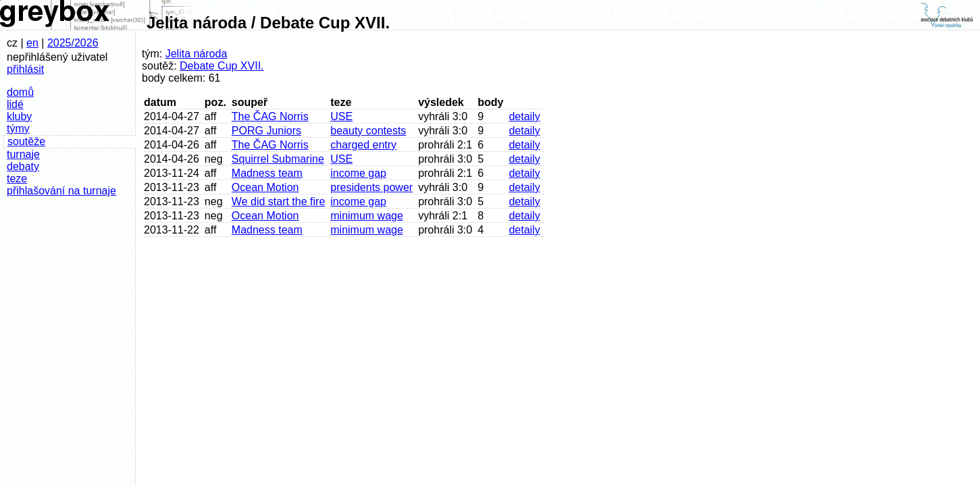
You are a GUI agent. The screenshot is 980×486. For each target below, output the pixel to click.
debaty (23, 166)
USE (341, 116)
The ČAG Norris (270, 116)
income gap (358, 173)
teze (17, 179)
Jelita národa (197, 54)
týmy (18, 129)
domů (20, 92)
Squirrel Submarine (278, 159)
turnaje (23, 154)
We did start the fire (278, 201)
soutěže (26, 141)
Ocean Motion (265, 187)
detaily (524, 116)
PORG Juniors (266, 131)
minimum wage (367, 216)
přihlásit (25, 69)
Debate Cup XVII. (222, 66)
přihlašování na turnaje (61, 191)
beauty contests (368, 131)
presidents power (371, 187)
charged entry (363, 145)
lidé (15, 104)
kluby (19, 116)
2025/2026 (73, 43)
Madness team (267, 173)
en (32, 43)
